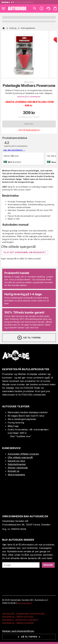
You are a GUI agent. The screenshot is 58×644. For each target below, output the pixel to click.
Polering (13, 28)
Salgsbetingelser (17, 464)
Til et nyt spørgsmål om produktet (25, 252)
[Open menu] (3, 8)
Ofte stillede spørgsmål (20, 457)
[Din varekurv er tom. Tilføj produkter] (55, 8)
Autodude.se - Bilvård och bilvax (18, 616)
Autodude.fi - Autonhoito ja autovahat (20, 620)
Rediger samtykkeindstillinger (18, 631)
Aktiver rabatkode (18, 468)
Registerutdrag (25, 603)
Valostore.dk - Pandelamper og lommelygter (23, 613)
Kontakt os (14, 471)
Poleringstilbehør (28, 28)
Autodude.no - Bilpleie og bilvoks (18, 623)
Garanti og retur (16, 461)
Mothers (29, 82)
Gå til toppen (29, 338)
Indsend (48, 565)
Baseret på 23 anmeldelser (29, 97)
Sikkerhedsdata (16, 475)
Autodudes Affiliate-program (23, 454)
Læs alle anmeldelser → (14, 150)
